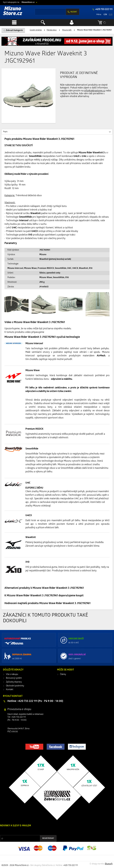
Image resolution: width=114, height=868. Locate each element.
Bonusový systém (14, 678)
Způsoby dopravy (14, 682)
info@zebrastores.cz (95, 91)
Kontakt (10, 690)
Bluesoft (109, 864)
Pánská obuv (52, 30)
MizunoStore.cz (28, 2)
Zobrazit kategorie (14, 30)
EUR (111, 15)
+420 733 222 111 (104, 9)
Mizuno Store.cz (13, 11)
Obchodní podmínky (15, 686)
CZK (105, 15)
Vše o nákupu (12, 674)
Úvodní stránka (36, 30)
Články (63, 674)
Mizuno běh (67, 30)
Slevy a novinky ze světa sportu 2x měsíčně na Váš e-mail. (25, 831)
